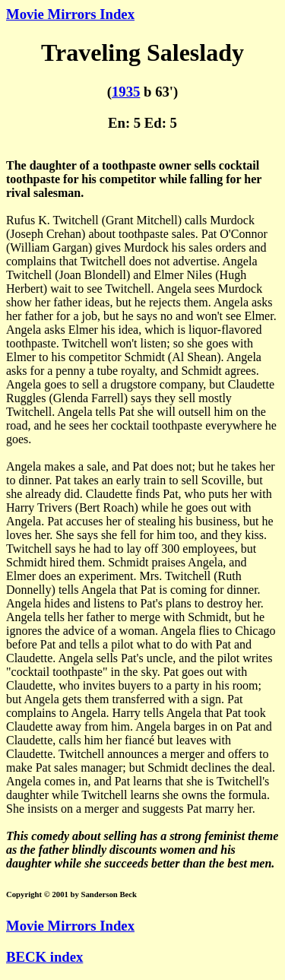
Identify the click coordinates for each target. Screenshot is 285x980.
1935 (126, 92)
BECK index (44, 957)
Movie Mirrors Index (70, 14)
